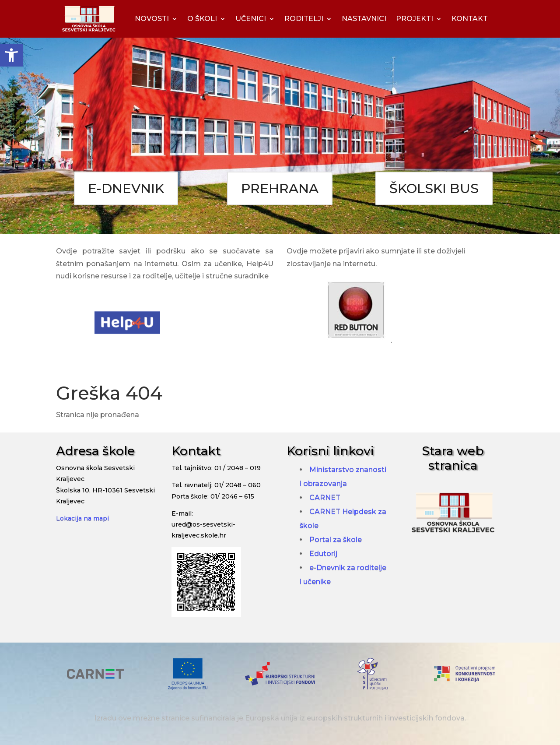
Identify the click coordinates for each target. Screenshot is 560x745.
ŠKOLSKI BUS (434, 188)
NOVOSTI (152, 19)
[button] (11, 55)
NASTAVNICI (364, 19)
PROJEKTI (415, 19)
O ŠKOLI (202, 19)
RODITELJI (304, 19)
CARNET (325, 497)
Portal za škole (336, 539)
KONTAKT (470, 19)
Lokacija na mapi (82, 518)
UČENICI (251, 19)
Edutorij (323, 553)
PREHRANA (280, 188)
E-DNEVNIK (126, 188)
